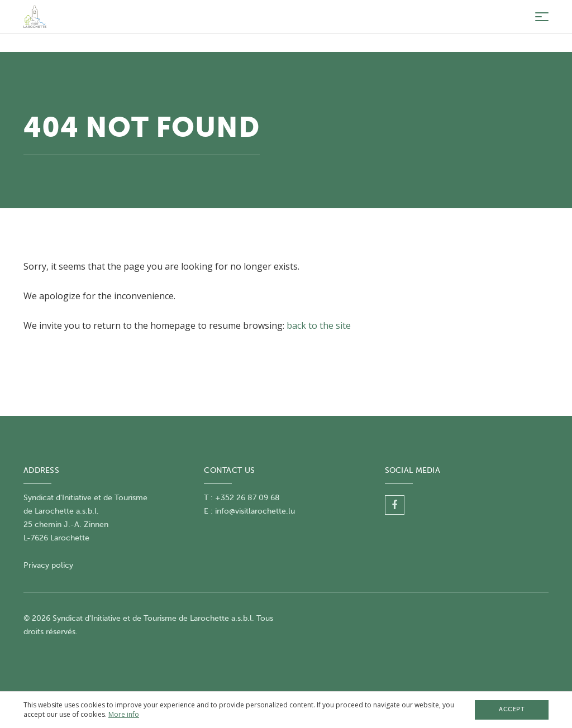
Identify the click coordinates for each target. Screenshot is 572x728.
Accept (512, 709)
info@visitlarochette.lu (255, 511)
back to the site (319, 325)
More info (124, 714)
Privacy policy (48, 565)
